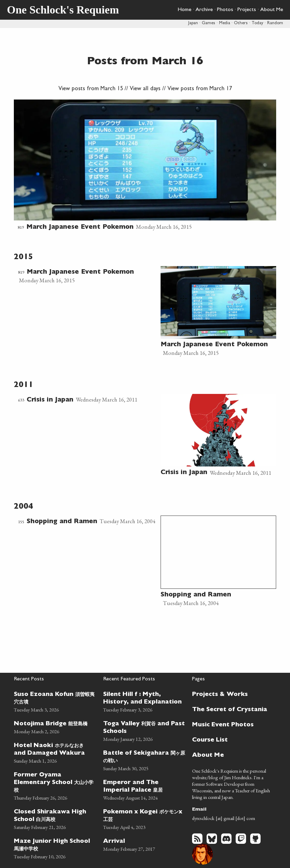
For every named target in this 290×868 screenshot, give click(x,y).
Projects (247, 10)
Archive (204, 10)
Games (209, 23)
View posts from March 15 (91, 89)
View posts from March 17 (200, 89)
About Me (272, 10)
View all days (145, 89)
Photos (225, 10)
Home (184, 10)
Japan (193, 23)
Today (257, 23)
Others (241, 23)
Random (275, 23)
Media (225, 23)
